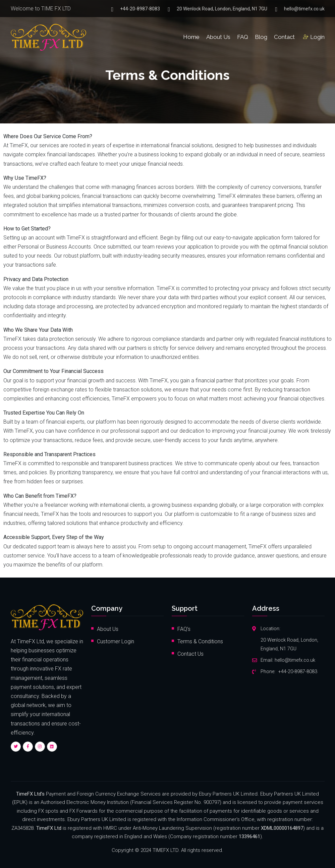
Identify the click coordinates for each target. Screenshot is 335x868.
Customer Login (116, 641)
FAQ (243, 37)
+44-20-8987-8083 (140, 9)
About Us (218, 37)
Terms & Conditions (200, 641)
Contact (284, 37)
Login (314, 37)
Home (191, 37)
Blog (261, 37)
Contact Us (190, 654)
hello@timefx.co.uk (304, 9)
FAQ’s (184, 629)
